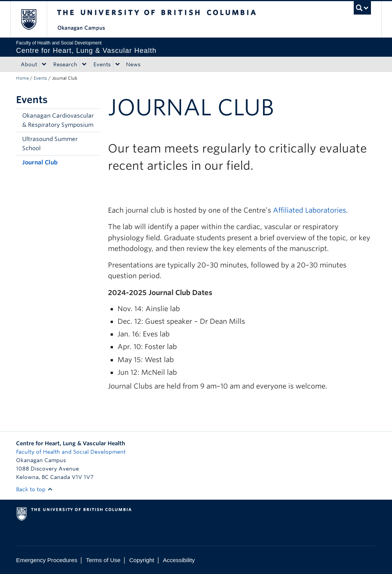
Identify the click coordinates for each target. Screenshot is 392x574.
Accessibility (179, 560)
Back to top (34, 489)
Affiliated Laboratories (310, 210)
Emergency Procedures (47, 560)
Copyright (141, 560)
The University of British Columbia (34, 19)
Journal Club (40, 162)
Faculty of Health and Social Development (71, 452)
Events (102, 64)
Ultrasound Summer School (50, 144)
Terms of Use (103, 560)
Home (22, 78)
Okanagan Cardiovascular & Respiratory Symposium (58, 120)
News (133, 64)
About (29, 64)
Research (65, 64)
